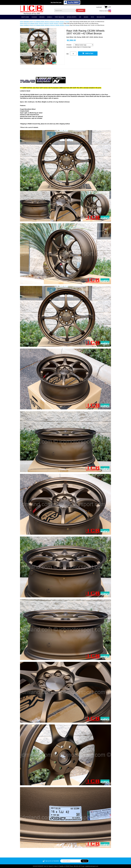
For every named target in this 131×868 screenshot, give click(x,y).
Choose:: (69, 45)
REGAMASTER (101, 17)
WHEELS (50, 17)
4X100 (67, 22)
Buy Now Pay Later (56, 2)
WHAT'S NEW (25, 17)
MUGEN (86, 17)
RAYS (92, 17)
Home (22, 22)
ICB (80, 17)
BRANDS (42, 17)
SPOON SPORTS (72, 17)
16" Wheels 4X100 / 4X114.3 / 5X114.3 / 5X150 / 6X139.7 (49, 22)
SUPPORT (99, 7)
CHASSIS (34, 17)
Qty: (68, 54)
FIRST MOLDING (60, 17)
